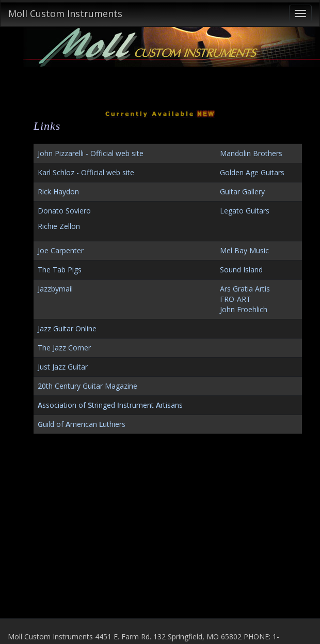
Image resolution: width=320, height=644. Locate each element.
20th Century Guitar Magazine (87, 386)
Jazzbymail (55, 289)
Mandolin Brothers (251, 153)
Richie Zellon (59, 226)
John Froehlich (244, 309)
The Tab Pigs (60, 270)
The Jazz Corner (64, 348)
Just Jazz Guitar (63, 367)
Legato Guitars (245, 211)
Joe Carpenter (61, 250)
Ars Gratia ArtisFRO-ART (245, 294)
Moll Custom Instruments (65, 13)
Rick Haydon (58, 191)
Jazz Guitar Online (67, 328)
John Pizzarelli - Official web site (91, 153)
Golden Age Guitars (252, 172)
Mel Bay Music (244, 250)
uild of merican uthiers (82, 424)
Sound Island (241, 270)
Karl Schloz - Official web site (86, 172)
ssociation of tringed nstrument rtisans (110, 405)
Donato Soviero (64, 211)
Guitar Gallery (242, 191)
